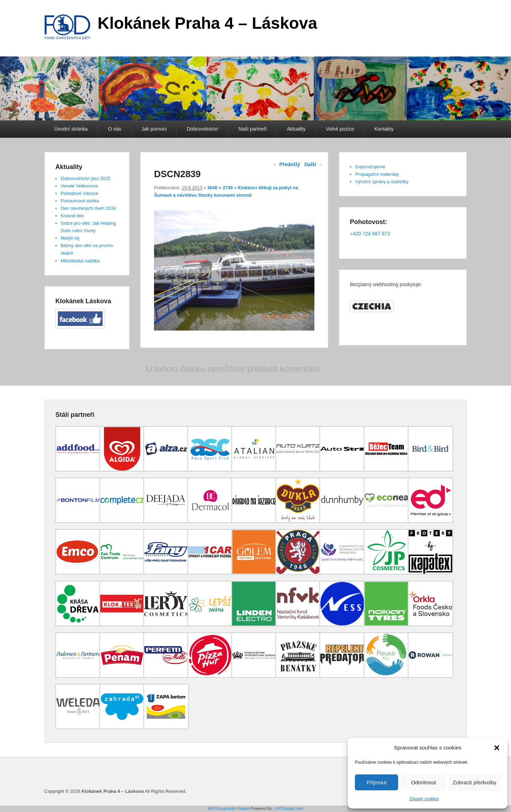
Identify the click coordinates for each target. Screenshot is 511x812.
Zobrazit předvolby (475, 782)
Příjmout (377, 782)
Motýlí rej (70, 238)
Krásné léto (72, 216)
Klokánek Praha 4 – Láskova (207, 23)
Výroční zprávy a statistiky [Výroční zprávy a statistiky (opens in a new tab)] (382, 182)
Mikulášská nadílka (80, 261)
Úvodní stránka (71, 129)
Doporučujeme (370, 167)
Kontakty (384, 129)
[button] (497, 748)
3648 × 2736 (220, 188)
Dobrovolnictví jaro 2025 (86, 178)
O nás (114, 129)
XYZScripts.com (289, 808)
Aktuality (296, 129)
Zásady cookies (424, 799)
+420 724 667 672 (370, 234)
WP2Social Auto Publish (229, 808)
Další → (314, 164)
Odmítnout (423, 782)
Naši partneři (252, 129)
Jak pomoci (154, 129)
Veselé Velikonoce (79, 186)
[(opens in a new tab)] (78, 470)
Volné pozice (340, 129)
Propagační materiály (377, 174)
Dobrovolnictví (202, 129)
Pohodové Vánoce (79, 193)
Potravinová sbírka (80, 201)
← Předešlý (286, 164)
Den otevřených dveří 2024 (88, 208)
